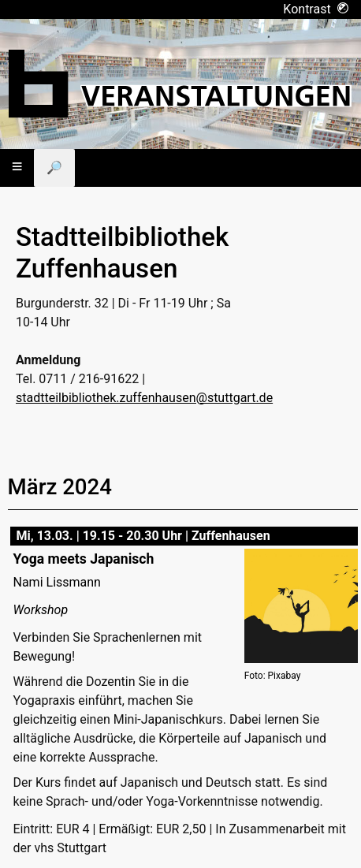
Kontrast (316, 9)
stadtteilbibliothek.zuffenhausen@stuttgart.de (144, 398)
